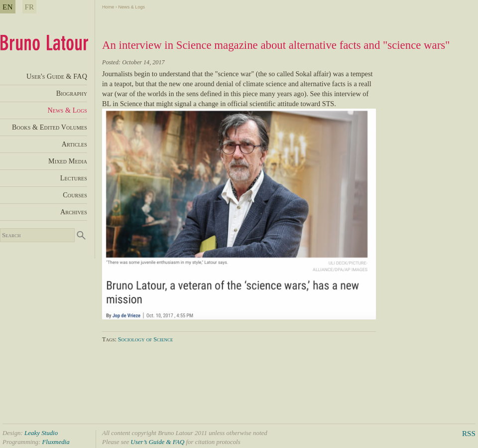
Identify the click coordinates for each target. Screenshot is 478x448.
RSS (469, 433)
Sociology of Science (146, 339)
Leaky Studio (41, 433)
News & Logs (131, 7)
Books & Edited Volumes (50, 127)
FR (30, 7)
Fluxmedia (56, 442)
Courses (75, 195)
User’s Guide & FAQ (157, 442)
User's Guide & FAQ (57, 76)
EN (8, 7)
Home (108, 7)
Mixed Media (68, 161)
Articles (74, 144)
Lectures (74, 178)
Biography (72, 93)
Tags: (110, 339)
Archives (74, 212)
